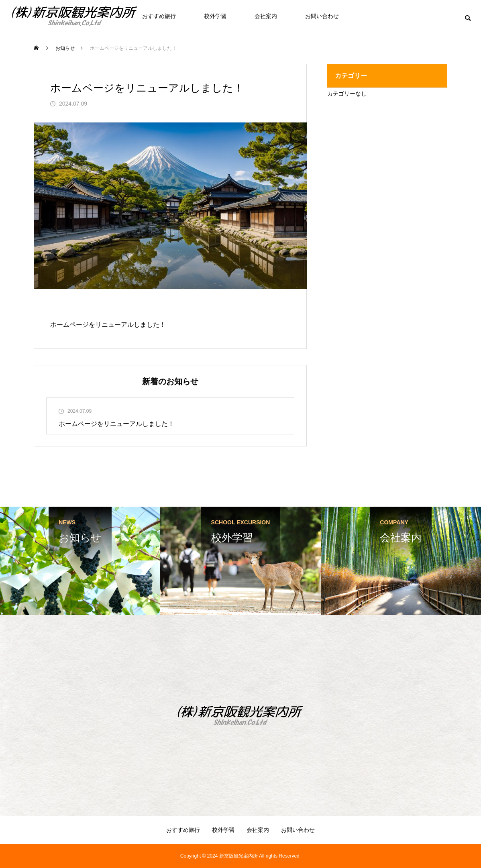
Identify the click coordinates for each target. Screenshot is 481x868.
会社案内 (266, 16)
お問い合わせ (322, 16)
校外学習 (215, 16)
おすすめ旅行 (159, 16)
